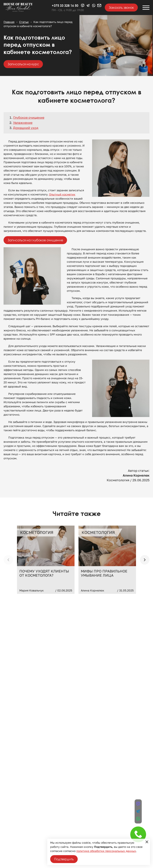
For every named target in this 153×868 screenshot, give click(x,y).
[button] (145, 560)
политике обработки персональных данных (106, 851)
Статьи (24, 22)
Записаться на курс (23, 64)
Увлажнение (23, 123)
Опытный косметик (62, 194)
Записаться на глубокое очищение (35, 240)
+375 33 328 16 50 (65, 5)
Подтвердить (64, 859)
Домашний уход (26, 128)
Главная (9, 22)
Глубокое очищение (29, 118)
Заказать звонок (121, 8)
